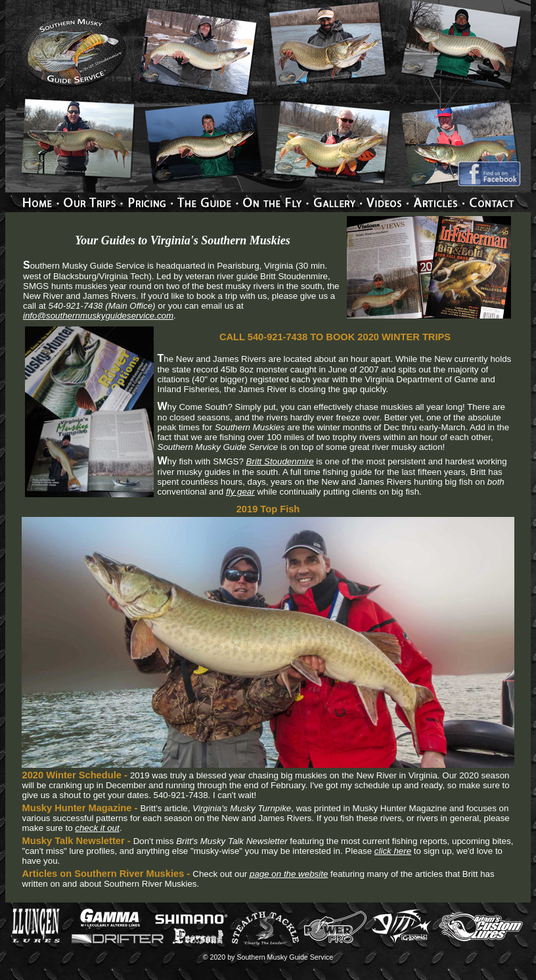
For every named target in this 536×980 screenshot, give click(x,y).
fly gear (240, 492)
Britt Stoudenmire (280, 461)
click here (393, 851)
